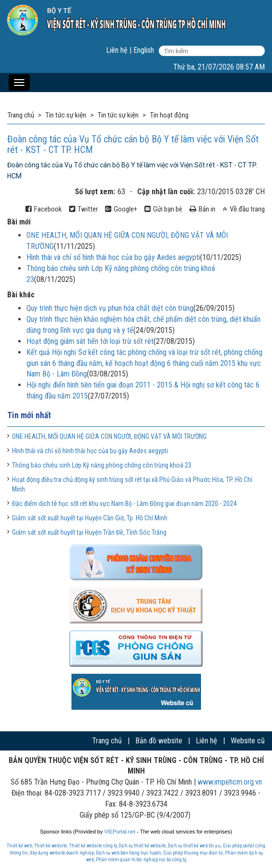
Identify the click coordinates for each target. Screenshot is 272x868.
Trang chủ (107, 741)
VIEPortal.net (120, 832)
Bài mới (19, 222)
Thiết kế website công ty (93, 846)
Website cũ (248, 741)
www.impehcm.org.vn (230, 782)
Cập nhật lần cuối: (166, 192)
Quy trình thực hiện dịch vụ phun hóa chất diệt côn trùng (110, 308)
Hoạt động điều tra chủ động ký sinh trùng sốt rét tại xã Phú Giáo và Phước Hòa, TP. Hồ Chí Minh (132, 484)
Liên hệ (117, 50)
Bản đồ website (159, 741)
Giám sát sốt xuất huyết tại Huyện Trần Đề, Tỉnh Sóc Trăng (89, 532)
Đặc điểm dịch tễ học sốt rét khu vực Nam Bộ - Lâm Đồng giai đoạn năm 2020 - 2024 (124, 504)
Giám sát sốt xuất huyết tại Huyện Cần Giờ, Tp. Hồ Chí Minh (90, 518)
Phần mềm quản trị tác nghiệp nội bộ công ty (141, 860)
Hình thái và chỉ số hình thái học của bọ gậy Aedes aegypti (113, 257)
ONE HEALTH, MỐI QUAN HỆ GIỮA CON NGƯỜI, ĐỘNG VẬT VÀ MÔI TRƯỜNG (109, 436)
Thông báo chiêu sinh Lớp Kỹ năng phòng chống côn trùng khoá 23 (102, 465)
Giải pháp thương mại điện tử (193, 853)
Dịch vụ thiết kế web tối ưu (194, 846)
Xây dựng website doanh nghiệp (62, 853)
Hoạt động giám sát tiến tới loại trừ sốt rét (90, 341)
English (144, 50)
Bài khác (21, 295)
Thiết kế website (51, 846)
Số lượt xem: (95, 192)
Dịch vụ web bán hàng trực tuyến (129, 853)
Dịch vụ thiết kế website (142, 846)
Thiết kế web (19, 846)
